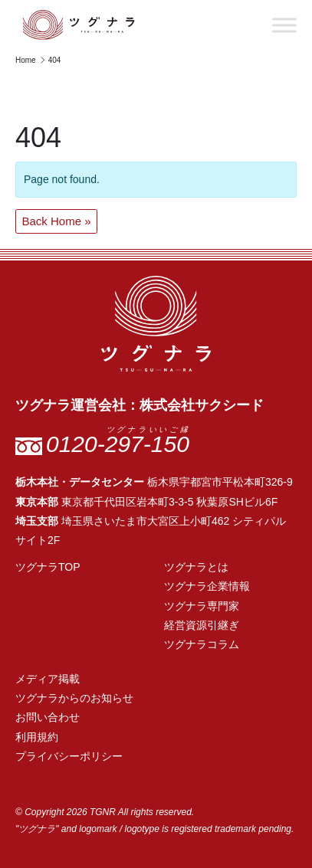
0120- (118, 444)
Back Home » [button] (57, 221)
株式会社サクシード (202, 405)
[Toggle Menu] (284, 25)
